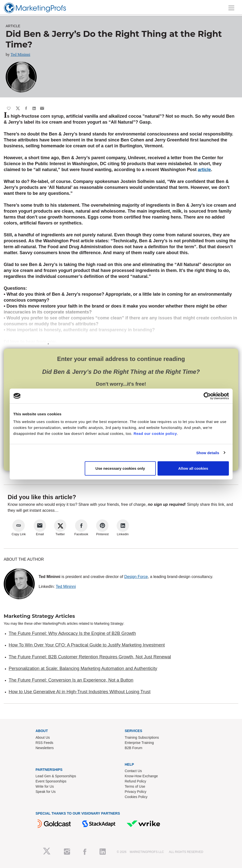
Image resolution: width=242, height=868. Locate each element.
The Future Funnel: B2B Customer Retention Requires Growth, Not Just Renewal (90, 657)
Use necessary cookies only (120, 468)
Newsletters (45, 748)
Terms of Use (135, 786)
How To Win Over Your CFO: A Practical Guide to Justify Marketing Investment (87, 645)
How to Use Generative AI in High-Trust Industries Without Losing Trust (80, 692)
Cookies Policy (136, 797)
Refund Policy (135, 781)
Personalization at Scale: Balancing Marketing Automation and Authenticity (83, 668)
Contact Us (133, 771)
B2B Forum (134, 748)
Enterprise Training (139, 743)
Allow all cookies (193, 468)
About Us (43, 737)
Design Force (136, 577)
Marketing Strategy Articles (39, 616)
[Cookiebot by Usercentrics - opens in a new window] (207, 396)
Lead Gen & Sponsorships (56, 776)
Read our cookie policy (155, 434)
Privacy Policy (136, 792)
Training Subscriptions (142, 737)
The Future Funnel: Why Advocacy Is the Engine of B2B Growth (72, 633)
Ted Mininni (20, 55)
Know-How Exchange (141, 776)
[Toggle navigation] (231, 8)
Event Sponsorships (51, 781)
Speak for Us (46, 792)
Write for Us (45, 786)
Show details (208, 453)
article (204, 170)
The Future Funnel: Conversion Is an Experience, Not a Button (71, 680)
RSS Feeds (45, 743)
